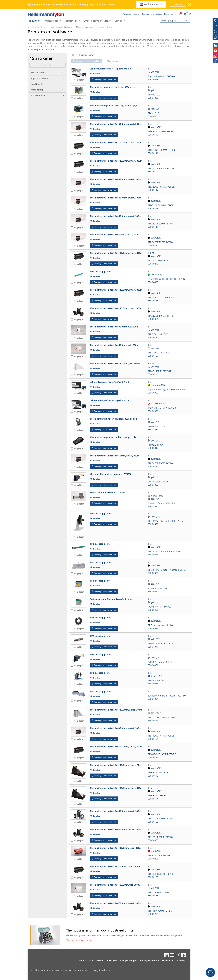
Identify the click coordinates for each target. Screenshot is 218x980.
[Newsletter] (215, 26)
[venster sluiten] (190, 4)
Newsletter (168, 960)
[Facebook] (215, 61)
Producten (33, 21)
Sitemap (181, 960)
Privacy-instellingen (101, 970)
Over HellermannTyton (96, 21)
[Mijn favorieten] (215, 37)
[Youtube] (215, 51)
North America (151, 4)
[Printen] (215, 32)
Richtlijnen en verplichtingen (122, 960)
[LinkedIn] (215, 45)
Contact (82, 960)
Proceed (178, 5)
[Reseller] (215, 20)
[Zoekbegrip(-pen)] (175, 21)
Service (119, 21)
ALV (91, 960)
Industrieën (71, 21)
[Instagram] (215, 56)
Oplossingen (52, 21)
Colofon (100, 960)
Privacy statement (150, 960)
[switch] (74, 55)
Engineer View (87, 55)
